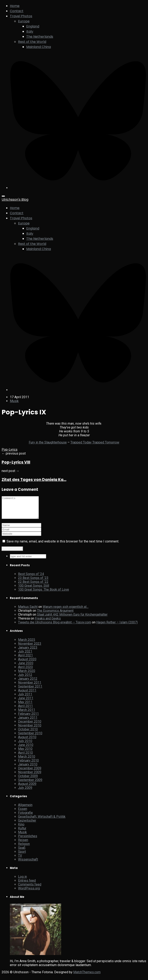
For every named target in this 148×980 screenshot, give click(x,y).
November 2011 (30, 687)
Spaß (22, 852)
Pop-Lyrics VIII (16, 462)
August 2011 (27, 695)
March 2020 (27, 675)
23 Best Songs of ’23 (33, 582)
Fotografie (25, 817)
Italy (30, 31)
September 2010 (30, 737)
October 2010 (28, 734)
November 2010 (30, 730)
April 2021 (25, 660)
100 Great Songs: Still (34, 590)
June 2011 (26, 702)
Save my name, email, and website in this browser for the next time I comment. (63, 546)
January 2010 (28, 769)
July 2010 (25, 745)
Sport (22, 856)
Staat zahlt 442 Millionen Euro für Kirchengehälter (72, 619)
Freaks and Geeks (48, 623)
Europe (24, 21)
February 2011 (28, 718)
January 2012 (28, 683)
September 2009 (30, 784)
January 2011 (28, 722)
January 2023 (28, 652)
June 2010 (26, 749)
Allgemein (25, 809)
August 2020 (27, 663)
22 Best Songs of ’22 (33, 586)
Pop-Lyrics (10, 450)
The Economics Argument (55, 615)
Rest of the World (32, 42)
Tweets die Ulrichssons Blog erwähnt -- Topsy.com (55, 627)
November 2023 (30, 648)
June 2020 (26, 667)
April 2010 (25, 757)
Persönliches (28, 840)
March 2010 (27, 761)
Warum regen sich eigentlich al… (66, 611)
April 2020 (25, 671)
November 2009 (30, 776)
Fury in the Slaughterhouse (48, 442)
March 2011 (27, 714)
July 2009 (25, 792)
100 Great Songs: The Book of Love (44, 594)
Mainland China (39, 47)
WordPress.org (29, 893)
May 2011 (25, 706)
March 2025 (27, 644)
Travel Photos (21, 16)
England (33, 26)
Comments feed (30, 889)
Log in (22, 881)
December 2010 (30, 726)
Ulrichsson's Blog (15, 200)
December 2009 (30, 773)
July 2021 (25, 656)
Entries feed (27, 885)
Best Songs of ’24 (31, 578)
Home (15, 6)
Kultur (22, 833)
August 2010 (27, 741)
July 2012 (25, 679)
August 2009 (27, 788)
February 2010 (28, 765)
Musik (14, 401)
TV (20, 860)
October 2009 (28, 780)
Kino (21, 829)
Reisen (23, 844)
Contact (17, 11)
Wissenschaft (28, 864)
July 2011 (25, 699)
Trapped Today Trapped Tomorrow (95, 442)
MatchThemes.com (87, 976)
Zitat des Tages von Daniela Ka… (34, 480)
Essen (23, 813)
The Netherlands (40, 37)
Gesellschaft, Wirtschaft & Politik (42, 821)
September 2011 (30, 691)
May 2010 (25, 753)
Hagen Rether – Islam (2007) (117, 627)
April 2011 (25, 710)
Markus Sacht (28, 611)
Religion (24, 848)
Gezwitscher (27, 825)
